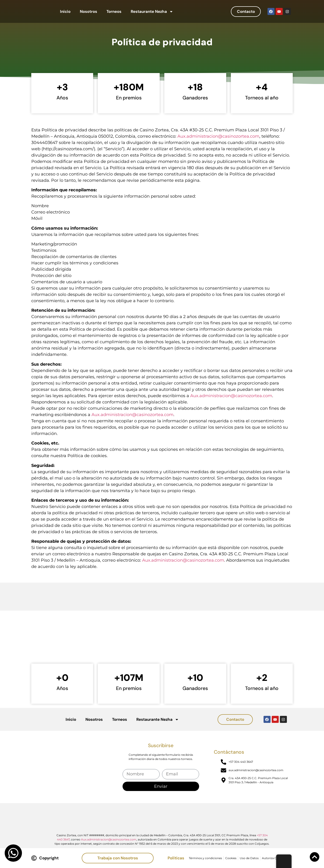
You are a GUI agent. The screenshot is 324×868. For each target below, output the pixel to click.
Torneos (114, 11)
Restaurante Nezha (152, 12)
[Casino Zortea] (162, 643)
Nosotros (88, 11)
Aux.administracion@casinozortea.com (218, 136)
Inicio (65, 11)
